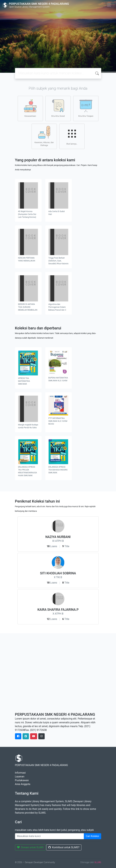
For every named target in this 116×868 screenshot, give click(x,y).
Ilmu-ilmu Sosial (58, 108)
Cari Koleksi (92, 836)
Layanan (20, 777)
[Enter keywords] (49, 836)
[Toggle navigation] (109, 5)
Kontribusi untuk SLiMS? (64, 847)
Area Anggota (23, 784)
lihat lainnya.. (72, 136)
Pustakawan (22, 780)
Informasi (20, 773)
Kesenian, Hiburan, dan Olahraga (44, 136)
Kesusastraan (30, 108)
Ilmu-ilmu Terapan (86, 108)
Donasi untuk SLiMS (30, 847)
